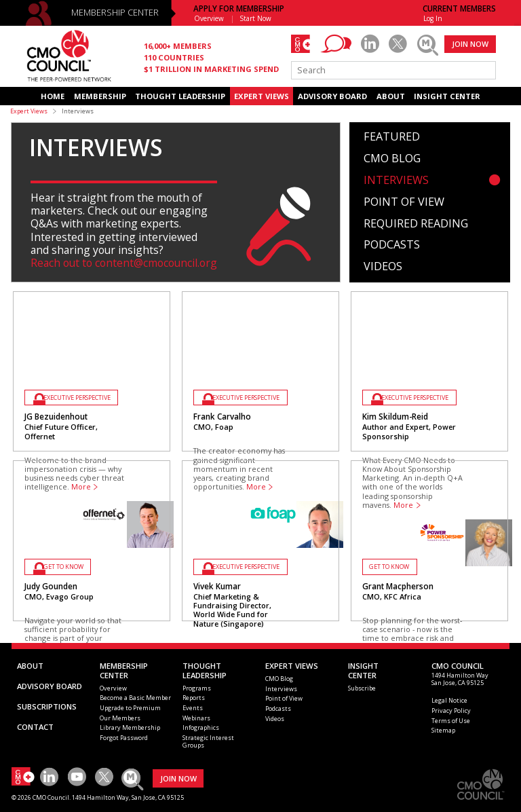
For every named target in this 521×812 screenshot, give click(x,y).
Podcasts (392, 245)
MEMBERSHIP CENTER (115, 13)
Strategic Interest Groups (208, 741)
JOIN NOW (470, 44)
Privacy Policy (451, 710)
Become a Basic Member (135, 698)
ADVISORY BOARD (332, 96)
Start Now (256, 18)
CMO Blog (392, 159)
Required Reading (416, 224)
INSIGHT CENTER (447, 96)
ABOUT (391, 96)
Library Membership (130, 727)
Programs (197, 688)
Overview (209, 18)
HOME (53, 96)
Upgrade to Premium (130, 708)
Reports (194, 698)
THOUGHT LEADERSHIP (180, 96)
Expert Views (29, 111)
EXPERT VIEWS (262, 96)
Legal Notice (449, 700)
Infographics (201, 727)
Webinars (196, 718)
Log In (433, 18)
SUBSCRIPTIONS (47, 706)
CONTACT (35, 727)
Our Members (120, 718)
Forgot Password (124, 738)
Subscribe (362, 688)
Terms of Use (451, 721)
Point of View (404, 202)
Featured (392, 137)
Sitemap (443, 730)
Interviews (396, 181)
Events (193, 708)
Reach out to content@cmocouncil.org (124, 263)
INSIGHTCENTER (363, 670)
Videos (383, 267)
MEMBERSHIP (100, 96)
